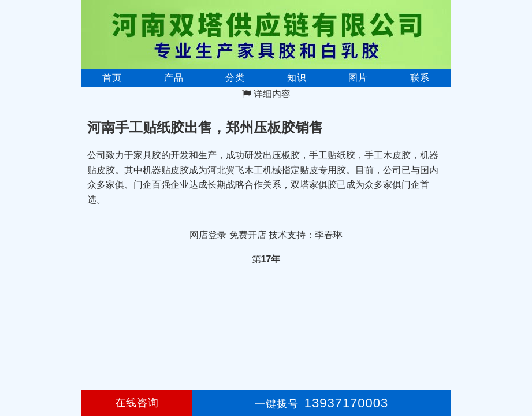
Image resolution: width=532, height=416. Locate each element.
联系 (420, 78)
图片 (358, 78)
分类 (235, 78)
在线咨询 (137, 403)
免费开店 (248, 235)
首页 (112, 78)
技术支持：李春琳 (306, 235)
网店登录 (208, 235)
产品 (174, 78)
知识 (297, 78)
